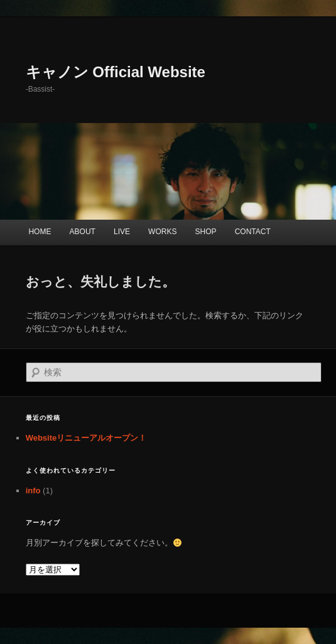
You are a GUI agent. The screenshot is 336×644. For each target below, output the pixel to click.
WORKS (162, 232)
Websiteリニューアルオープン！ (86, 438)
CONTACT (253, 232)
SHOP (206, 232)
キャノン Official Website (116, 72)
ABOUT (83, 232)
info (33, 491)
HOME (40, 232)
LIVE (122, 232)
